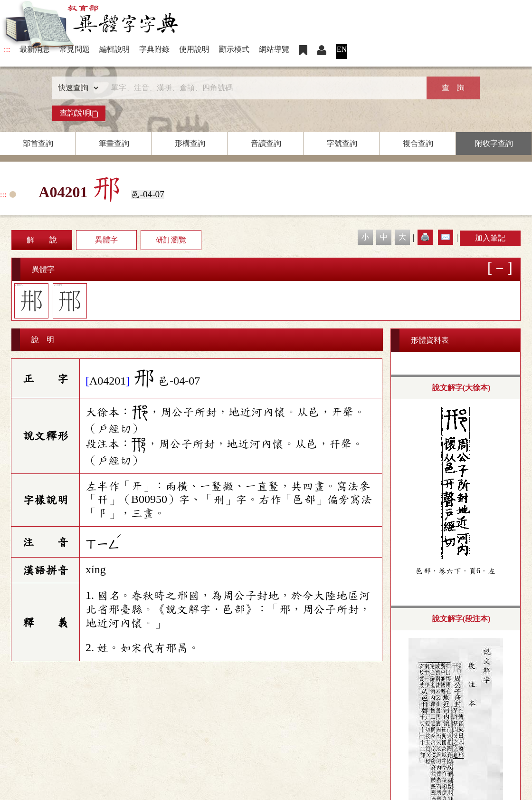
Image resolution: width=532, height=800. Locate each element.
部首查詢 (38, 143)
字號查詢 (342, 143)
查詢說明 (79, 113)
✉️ (446, 237)
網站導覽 (274, 49)
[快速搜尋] (263, 88)
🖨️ (425, 237)
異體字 (106, 240)
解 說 (42, 240)
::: (7, 49)
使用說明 (194, 49)
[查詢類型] (76, 88)
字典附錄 (154, 49)
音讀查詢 (266, 143)
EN (342, 49)
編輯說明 (114, 49)
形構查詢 (190, 143)
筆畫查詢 (114, 143)
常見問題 (75, 49)
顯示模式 (234, 49)
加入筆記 (490, 238)
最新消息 (35, 49)
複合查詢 (418, 143)
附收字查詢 (494, 143)
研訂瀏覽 (171, 240)
